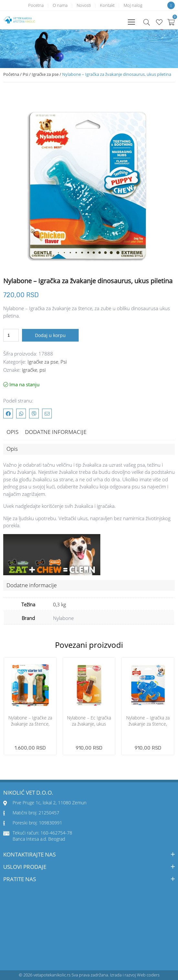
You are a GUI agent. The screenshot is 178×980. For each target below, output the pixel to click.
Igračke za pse (45, 74)
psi (43, 370)
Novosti (84, 5)
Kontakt (107, 5)
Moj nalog (133, 5)
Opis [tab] (12, 432)
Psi (25, 74)
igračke (30, 370)
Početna (11, 74)
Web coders (148, 975)
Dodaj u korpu (50, 335)
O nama (60, 5)
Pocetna (36, 5)
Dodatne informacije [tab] (56, 432)
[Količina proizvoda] (11, 335)
